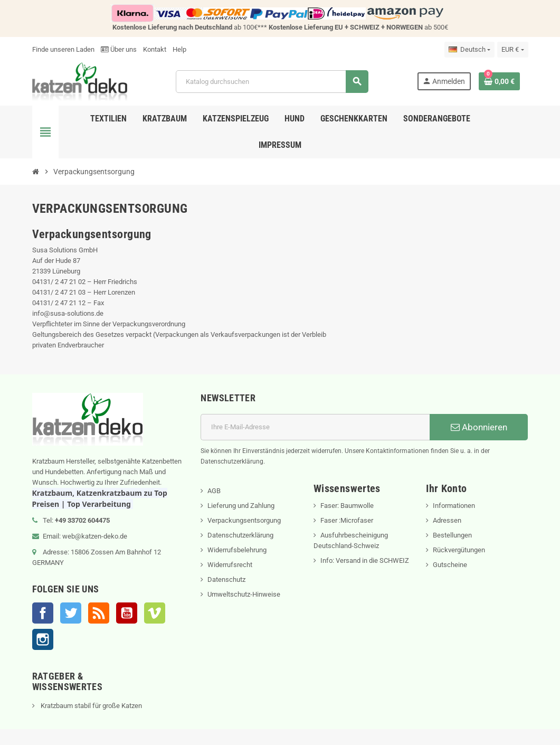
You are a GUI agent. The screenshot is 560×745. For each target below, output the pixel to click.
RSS (99, 613)
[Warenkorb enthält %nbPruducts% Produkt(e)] (499, 81)
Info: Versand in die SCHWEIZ (365, 560)
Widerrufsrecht (230, 565)
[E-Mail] (315, 427)
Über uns (119, 49)
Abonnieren (479, 427)
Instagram (43, 639)
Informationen (454, 506)
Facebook (43, 613)
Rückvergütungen (459, 550)
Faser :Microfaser (347, 520)
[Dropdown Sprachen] (469, 50)
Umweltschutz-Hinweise (244, 594)
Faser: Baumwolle (347, 506)
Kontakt (155, 49)
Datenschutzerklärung (240, 535)
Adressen (447, 520)
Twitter (71, 613)
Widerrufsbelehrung (237, 550)
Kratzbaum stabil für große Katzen (91, 706)
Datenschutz (226, 579)
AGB (214, 491)
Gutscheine (450, 565)
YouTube (127, 613)
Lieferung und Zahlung (241, 506)
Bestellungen (452, 535)
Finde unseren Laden (63, 49)
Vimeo (155, 613)
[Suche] (272, 82)
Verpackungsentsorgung (244, 520)
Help (179, 49)
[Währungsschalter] (512, 50)
